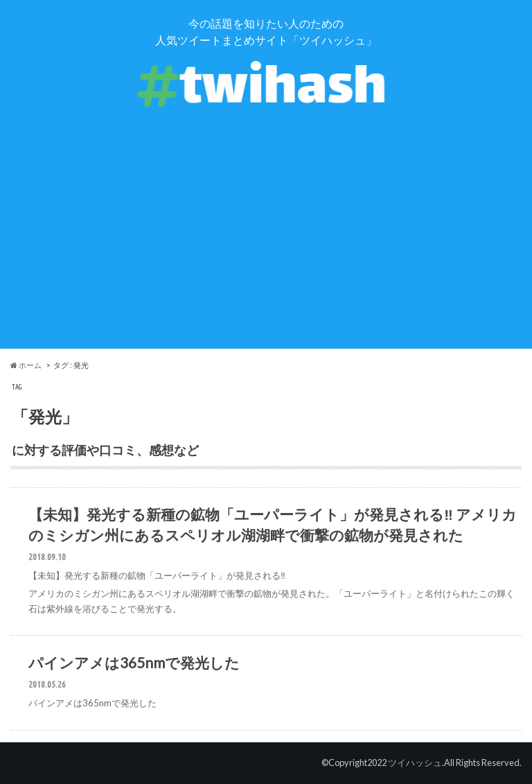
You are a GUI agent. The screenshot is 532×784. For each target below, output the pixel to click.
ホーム (26, 365)
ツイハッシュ (415, 763)
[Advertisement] (266, 252)
